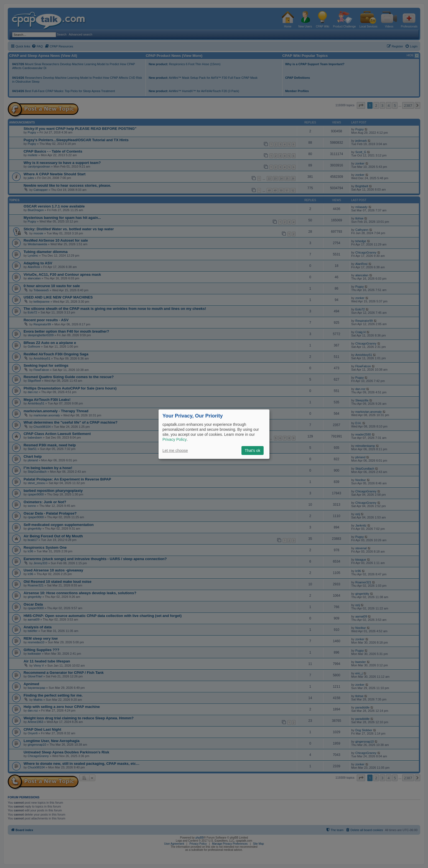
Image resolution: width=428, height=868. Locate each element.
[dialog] (214, 434)
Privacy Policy (174, 439)
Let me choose (175, 451)
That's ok (253, 451)
